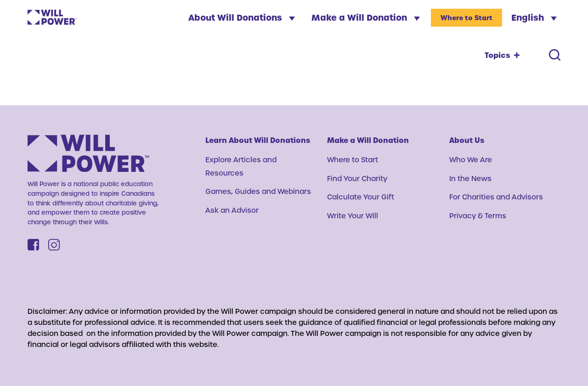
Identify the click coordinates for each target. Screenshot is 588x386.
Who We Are (471, 159)
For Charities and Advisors (496, 197)
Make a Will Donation (366, 17)
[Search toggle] (555, 55)
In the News (470, 178)
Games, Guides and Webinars (258, 191)
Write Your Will (353, 216)
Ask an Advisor (232, 210)
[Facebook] (33, 245)
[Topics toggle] (502, 55)
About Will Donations (242, 17)
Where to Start (466, 18)
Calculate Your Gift (361, 197)
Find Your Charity (357, 178)
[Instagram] (54, 245)
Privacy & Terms (478, 216)
